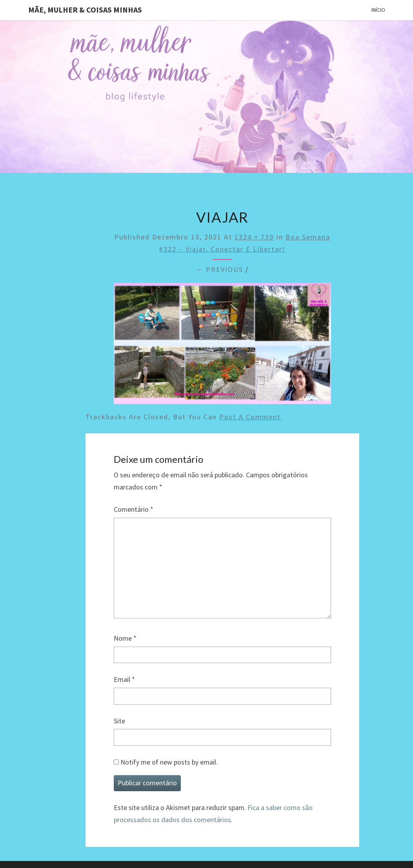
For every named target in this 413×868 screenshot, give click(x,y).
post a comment (250, 417)
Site (119, 721)
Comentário (134, 509)
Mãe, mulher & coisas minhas (85, 10)
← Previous (219, 269)
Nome (125, 638)
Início (378, 10)
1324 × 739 (254, 237)
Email (124, 679)
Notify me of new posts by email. (169, 762)
